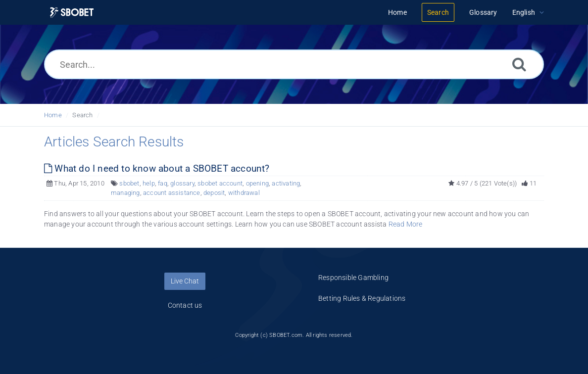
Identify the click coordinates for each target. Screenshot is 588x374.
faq (163, 183)
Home (53, 115)
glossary (182, 183)
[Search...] (294, 64)
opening (257, 183)
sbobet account (220, 183)
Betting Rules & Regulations (362, 298)
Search (82, 115)
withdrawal (244, 193)
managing (125, 193)
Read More (406, 224)
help (149, 183)
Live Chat (185, 281)
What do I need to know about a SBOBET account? (157, 168)
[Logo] (72, 13)
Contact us (185, 305)
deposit (214, 193)
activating (286, 183)
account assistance (172, 193)
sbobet (129, 183)
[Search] (519, 64)
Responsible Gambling (353, 278)
